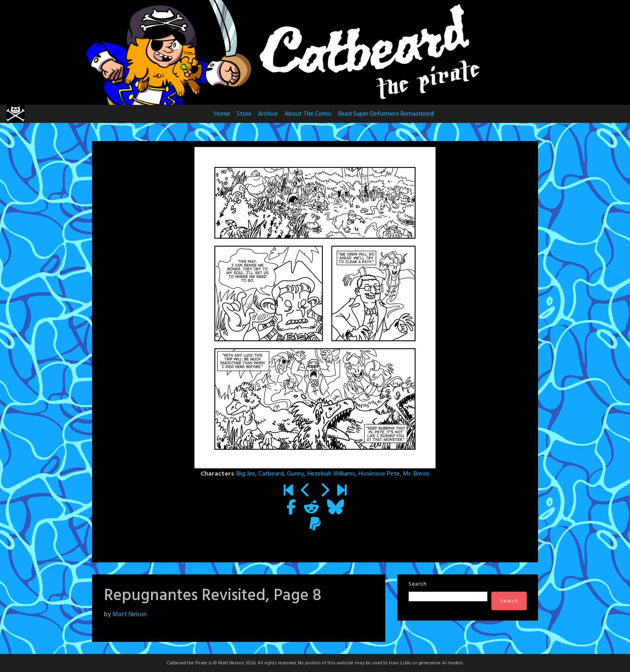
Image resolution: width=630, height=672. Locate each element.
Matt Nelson (130, 615)
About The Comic (308, 114)
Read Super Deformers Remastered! (386, 114)
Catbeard (271, 474)
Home (222, 114)
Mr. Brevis (416, 474)
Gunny (296, 474)
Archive (268, 114)
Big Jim (246, 474)
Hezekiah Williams (331, 474)
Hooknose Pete (379, 474)
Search (417, 584)
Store (244, 114)
